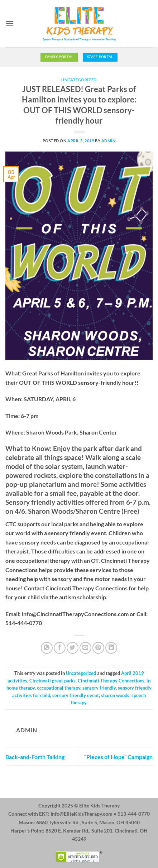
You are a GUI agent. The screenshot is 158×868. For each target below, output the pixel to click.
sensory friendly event (76, 695)
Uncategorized (79, 80)
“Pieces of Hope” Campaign (118, 757)
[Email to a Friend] (85, 648)
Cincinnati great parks (52, 681)
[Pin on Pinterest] (98, 648)
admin (109, 141)
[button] (10, 23)
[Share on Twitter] (73, 648)
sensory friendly (99, 688)
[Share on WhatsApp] (47, 648)
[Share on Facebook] (60, 648)
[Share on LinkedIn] (111, 648)
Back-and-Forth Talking (35, 757)
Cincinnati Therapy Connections (111, 681)
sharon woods (115, 695)
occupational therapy (59, 688)
